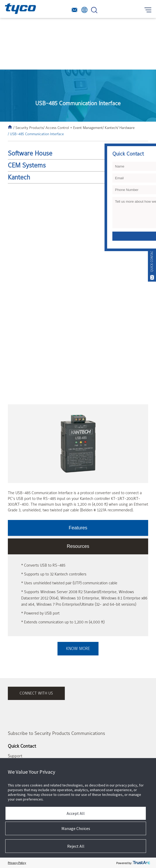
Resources (78, 546)
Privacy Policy (17, 863)
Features (78, 528)
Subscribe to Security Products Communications (56, 733)
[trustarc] (141, 863)
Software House (30, 153)
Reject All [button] (76, 846)
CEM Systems (27, 165)
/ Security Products (28, 128)
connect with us (36, 693)
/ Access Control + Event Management (73, 128)
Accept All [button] (76, 813)
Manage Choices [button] (76, 828)
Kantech (19, 177)
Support (15, 756)
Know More (78, 649)
